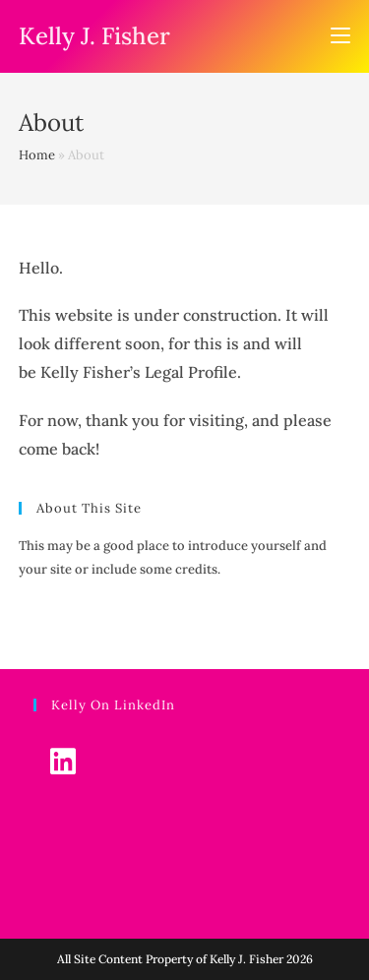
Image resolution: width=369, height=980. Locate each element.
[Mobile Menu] (340, 36)
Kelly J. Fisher (94, 36)
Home (37, 155)
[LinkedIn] (63, 761)
